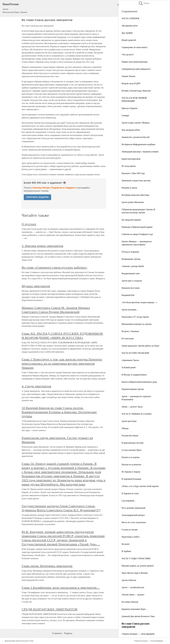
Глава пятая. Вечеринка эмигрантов (47, 566)
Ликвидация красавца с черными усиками (140, 152)
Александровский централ (133, 515)
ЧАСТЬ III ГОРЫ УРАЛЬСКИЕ (135, 353)
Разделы (68, 633)
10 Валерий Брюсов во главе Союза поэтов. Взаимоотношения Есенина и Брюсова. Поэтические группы (59, 412)
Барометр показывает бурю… (135, 609)
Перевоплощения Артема (133, 389)
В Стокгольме (128, 339)
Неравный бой (128, 295)
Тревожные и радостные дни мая (136, 181)
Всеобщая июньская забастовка (135, 195)
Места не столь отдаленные (134, 522)
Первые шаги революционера (135, 62)
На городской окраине (131, 220)
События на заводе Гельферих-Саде (137, 234)
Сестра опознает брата (132, 450)
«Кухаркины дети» (130, 26)
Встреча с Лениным (130, 331)
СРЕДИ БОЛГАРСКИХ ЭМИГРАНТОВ (50, 609)
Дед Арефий (127, 33)
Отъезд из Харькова (130, 252)
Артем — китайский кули (133, 587)
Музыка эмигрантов (36, 286)
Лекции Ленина (128, 76)
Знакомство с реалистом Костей (136, 137)
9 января (125, 115)
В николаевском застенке (133, 443)
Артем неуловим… (130, 310)
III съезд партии (129, 166)
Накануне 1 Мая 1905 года (133, 173)
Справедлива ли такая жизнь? (135, 47)
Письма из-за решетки (131, 465)
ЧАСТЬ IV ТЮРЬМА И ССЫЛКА (137, 414)
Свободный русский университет (136, 69)
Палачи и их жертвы (131, 457)
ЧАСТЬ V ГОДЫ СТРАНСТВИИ (136, 558)
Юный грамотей (129, 40)
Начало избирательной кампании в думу (139, 382)
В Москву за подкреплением (134, 375)
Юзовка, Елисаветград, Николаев (136, 91)
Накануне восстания (131, 288)
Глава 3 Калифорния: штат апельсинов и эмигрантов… (61, 588)
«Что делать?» (128, 55)
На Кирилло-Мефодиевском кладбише (138, 144)
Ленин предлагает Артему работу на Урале (140, 346)
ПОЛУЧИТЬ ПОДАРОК (37, 197)
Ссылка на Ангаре (130, 530)
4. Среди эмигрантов (36, 386)
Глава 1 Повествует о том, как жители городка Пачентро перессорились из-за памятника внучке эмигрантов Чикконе (62, 364)
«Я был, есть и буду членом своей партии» (140, 486)
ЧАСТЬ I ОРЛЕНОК (131, 18)
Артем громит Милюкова (133, 202)
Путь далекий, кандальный (133, 508)
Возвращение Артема (131, 259)
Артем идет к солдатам (132, 281)
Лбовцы (125, 428)
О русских (29, 224)
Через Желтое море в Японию (135, 573)
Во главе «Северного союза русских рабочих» (54, 267)
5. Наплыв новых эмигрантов (42, 246)
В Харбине (126, 551)
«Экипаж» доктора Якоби (133, 266)
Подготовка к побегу (131, 537)
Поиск (144, 3)
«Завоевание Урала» (130, 360)
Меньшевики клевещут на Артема (137, 324)
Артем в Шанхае (129, 580)
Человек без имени (130, 436)
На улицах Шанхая (130, 602)
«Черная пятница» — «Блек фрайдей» (138, 634)
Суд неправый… (129, 501)
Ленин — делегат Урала (132, 407)
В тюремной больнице (131, 479)
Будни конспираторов (131, 159)
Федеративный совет (131, 273)
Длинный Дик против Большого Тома (138, 616)
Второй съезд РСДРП (131, 83)
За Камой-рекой (129, 367)
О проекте (57, 633)
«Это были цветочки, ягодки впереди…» (139, 302)
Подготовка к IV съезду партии (135, 317)
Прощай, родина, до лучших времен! (138, 566)
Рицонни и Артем (129, 188)
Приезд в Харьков (129, 108)
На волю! (126, 544)
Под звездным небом (131, 130)
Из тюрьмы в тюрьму (131, 472)
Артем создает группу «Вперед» (136, 123)
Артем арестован (129, 421)
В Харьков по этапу (130, 493)
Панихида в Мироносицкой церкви (137, 227)
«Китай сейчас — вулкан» (133, 595)
